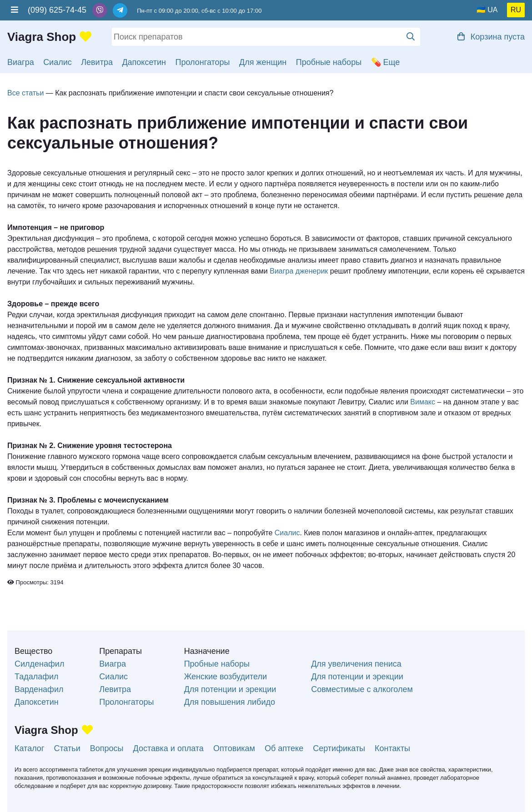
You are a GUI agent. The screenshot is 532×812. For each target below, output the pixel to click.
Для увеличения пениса (356, 664)
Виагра (21, 62)
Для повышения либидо (230, 702)
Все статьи (25, 93)
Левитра (97, 62)
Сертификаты (339, 748)
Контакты (392, 748)
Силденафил (39, 664)
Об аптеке (284, 748)
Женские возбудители (226, 677)
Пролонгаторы (203, 62)
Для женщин (263, 62)
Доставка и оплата (168, 748)
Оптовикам (234, 748)
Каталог (29, 748)
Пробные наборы (329, 62)
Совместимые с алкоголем (362, 689)
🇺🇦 (481, 10)
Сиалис (58, 62)
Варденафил (39, 689)
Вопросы (107, 748)
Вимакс (423, 402)
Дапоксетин (144, 62)
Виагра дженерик (299, 271)
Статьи (67, 748)
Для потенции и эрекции (230, 689)
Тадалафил (37, 677)
